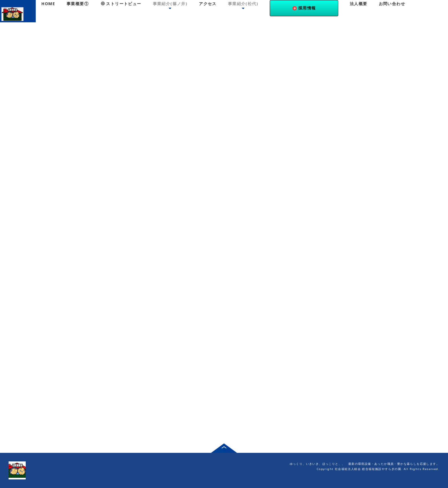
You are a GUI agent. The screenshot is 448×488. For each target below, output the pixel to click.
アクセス (208, 4)
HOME (48, 4)
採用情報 (304, 8)
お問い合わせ (392, 4)
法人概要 (359, 4)
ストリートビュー (121, 4)
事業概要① (78, 4)
